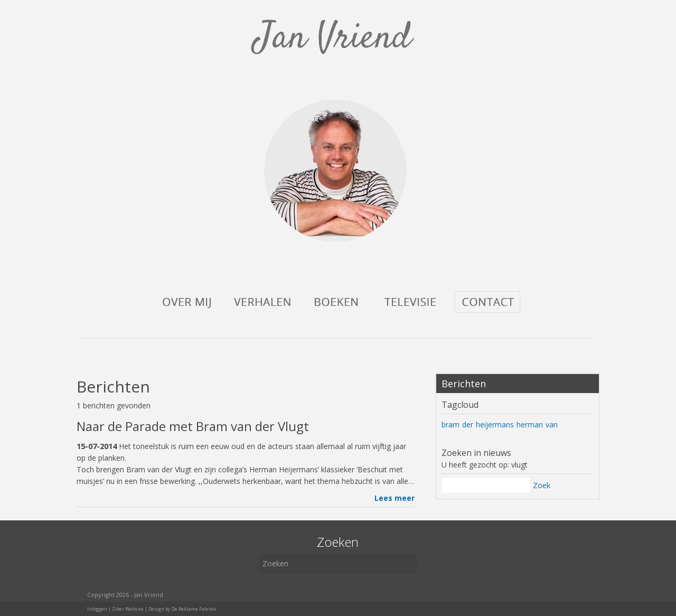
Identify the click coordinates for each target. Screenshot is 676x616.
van (552, 424)
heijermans (495, 424)
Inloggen (97, 609)
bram (450, 424)
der (468, 424)
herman (530, 424)
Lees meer (395, 498)
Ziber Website (128, 609)
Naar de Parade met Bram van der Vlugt (193, 426)
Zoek (542, 485)
